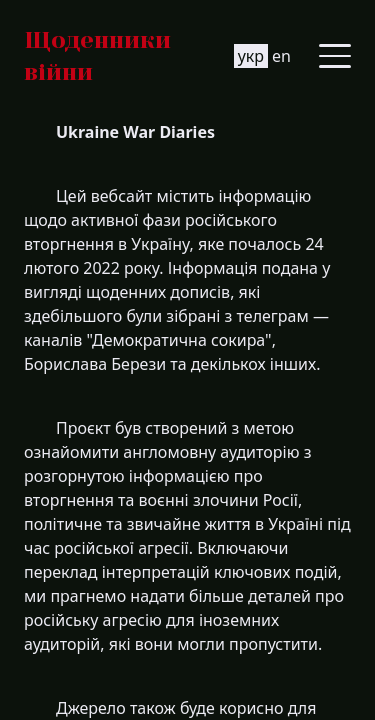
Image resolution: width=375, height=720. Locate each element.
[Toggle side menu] (335, 56)
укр (251, 56)
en (281, 56)
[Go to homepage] (129, 56)
